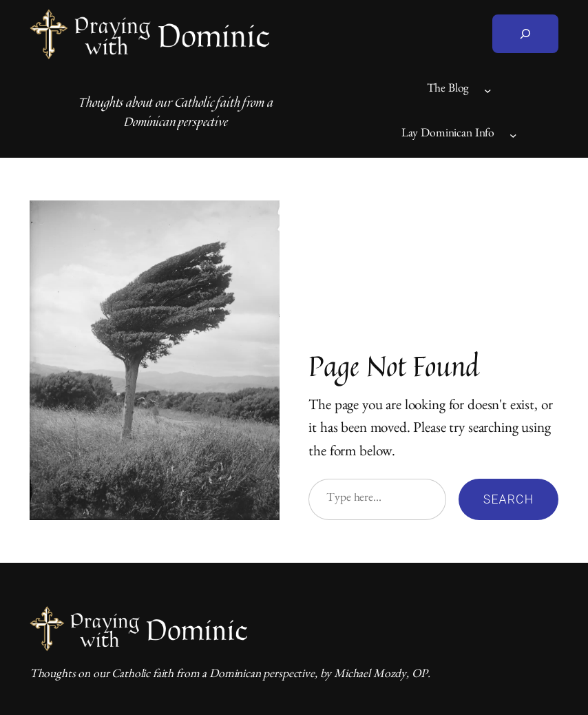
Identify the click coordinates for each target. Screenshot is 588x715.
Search (509, 499)
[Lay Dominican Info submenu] (513, 135)
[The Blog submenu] (488, 91)
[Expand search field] (525, 34)
